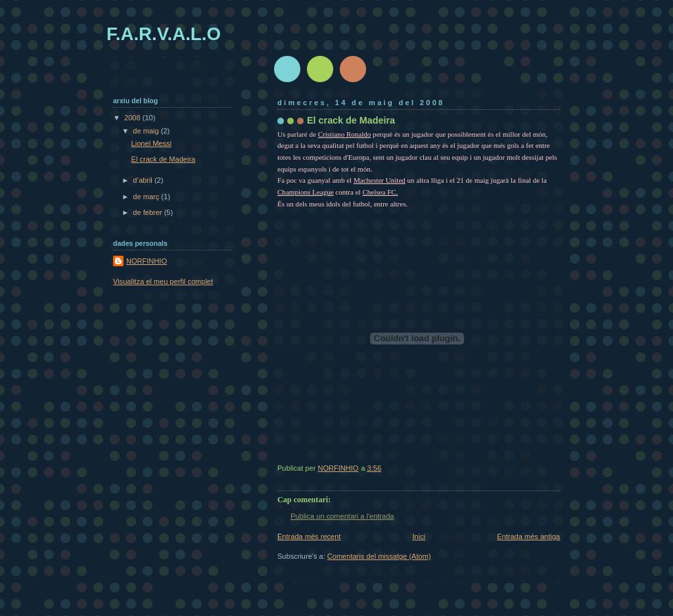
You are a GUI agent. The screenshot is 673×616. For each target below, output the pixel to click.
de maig (147, 131)
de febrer (148, 212)
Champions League (306, 192)
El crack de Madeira (164, 159)
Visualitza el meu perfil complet (163, 281)
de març (147, 197)
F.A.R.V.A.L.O (164, 34)
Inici (419, 536)
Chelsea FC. (380, 192)
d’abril (144, 180)
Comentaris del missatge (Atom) (379, 556)
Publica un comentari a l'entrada (342, 516)
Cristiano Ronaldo (345, 134)
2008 (133, 118)
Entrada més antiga (528, 536)
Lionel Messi (151, 143)
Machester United (380, 180)
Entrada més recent (309, 536)
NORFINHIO (147, 261)
